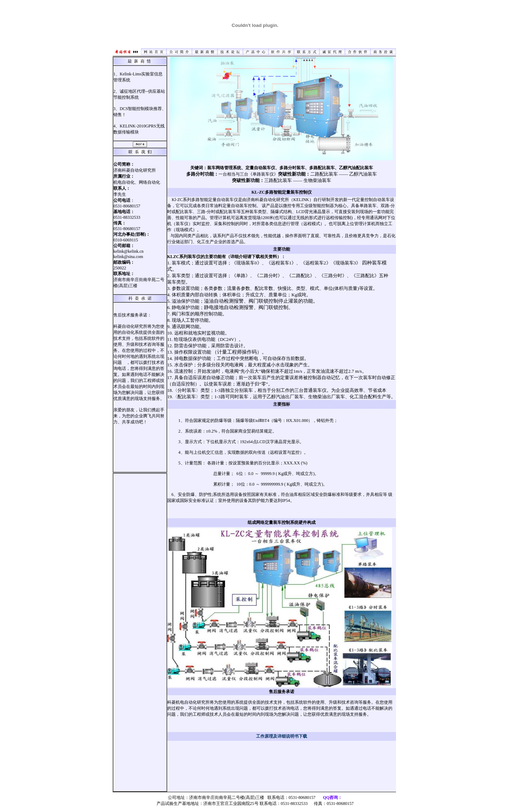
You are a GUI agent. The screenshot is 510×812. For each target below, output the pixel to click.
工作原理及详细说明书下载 (282, 736)
